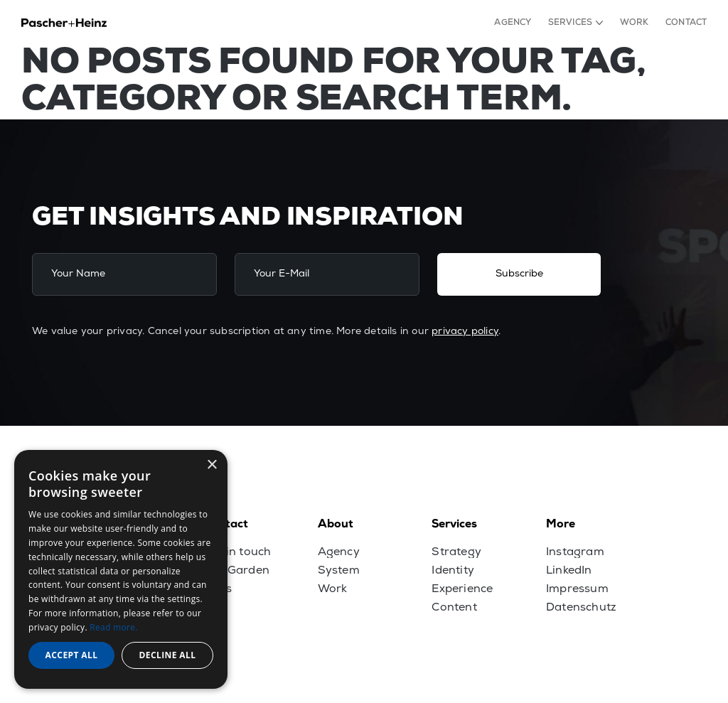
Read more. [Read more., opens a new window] (113, 627)
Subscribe (519, 274)
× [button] (212, 465)
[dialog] (121, 569)
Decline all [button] (168, 655)
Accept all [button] (72, 655)
